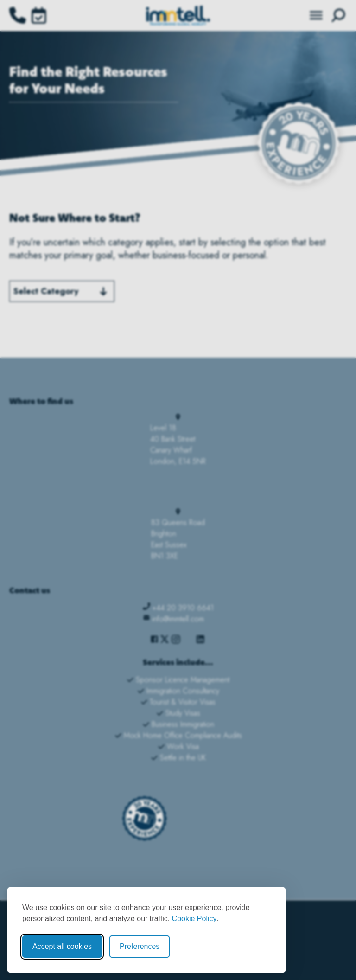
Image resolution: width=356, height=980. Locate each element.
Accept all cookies (62, 946)
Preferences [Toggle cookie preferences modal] (140, 946)
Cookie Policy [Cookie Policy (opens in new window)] (194, 919)
